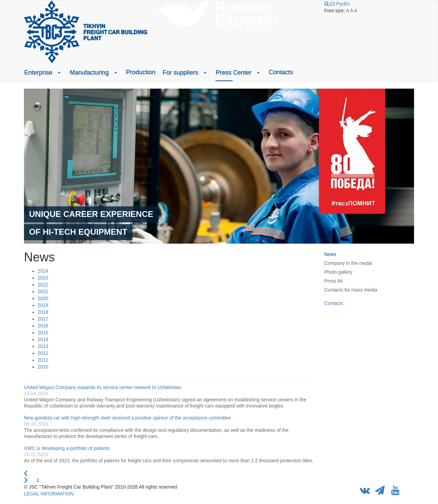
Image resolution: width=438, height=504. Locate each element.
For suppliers (180, 73)
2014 (43, 339)
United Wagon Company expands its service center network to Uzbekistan (102, 387)
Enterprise (38, 73)
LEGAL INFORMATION (49, 494)
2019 (43, 305)
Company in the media (348, 263)
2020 (43, 298)
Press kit (334, 281)
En (347, 4)
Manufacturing (89, 73)
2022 (43, 285)
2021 (43, 292)
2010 (43, 367)
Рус (340, 4)
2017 (43, 319)
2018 (43, 312)
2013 (43, 346)
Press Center (234, 73)
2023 (43, 278)
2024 (43, 271)
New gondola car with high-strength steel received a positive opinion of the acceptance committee (127, 418)
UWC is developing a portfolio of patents (67, 448)
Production (141, 72)
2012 (43, 353)
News (330, 254)
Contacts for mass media (351, 290)
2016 (43, 326)
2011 (43, 360)
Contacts (281, 72)
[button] (59, 73)
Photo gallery (338, 272)
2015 (43, 333)
